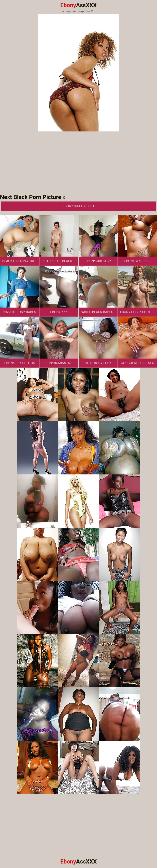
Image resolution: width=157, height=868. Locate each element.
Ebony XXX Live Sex (78, 206)
